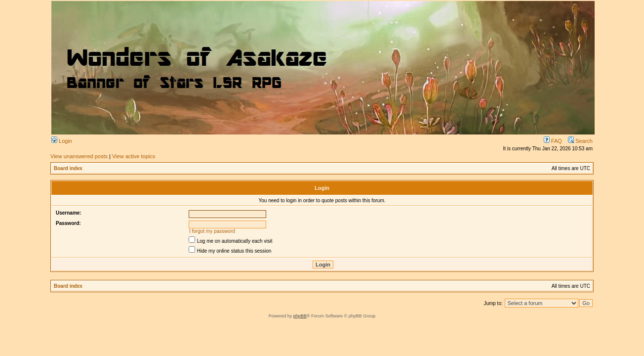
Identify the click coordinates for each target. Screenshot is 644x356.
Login (62, 141)
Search (580, 141)
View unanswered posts (79, 156)
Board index (68, 168)
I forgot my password (212, 231)
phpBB (300, 316)
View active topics (134, 156)
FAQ (553, 141)
